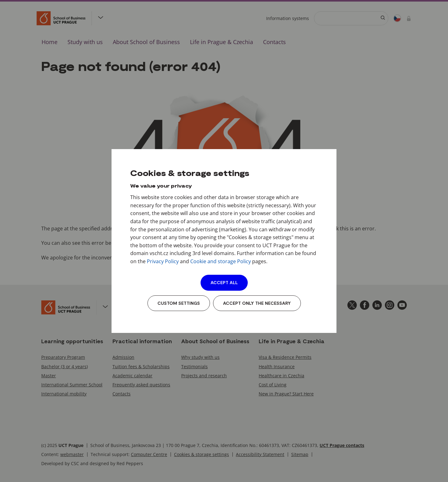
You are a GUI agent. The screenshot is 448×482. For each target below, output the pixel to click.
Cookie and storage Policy (221, 261)
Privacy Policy (163, 261)
